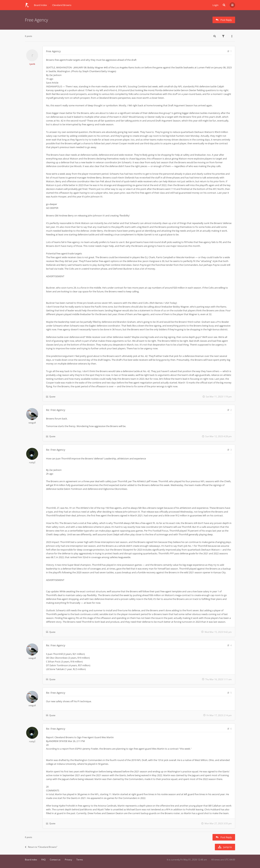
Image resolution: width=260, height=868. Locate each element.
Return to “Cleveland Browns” (41, 847)
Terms (80, 860)
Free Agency (36, 20)
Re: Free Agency (56, 410)
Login (215, 5)
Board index (31, 860)
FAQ (43, 860)
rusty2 (32, 462)
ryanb (32, 64)
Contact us (55, 860)
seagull (32, 423)
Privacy (68, 860)
